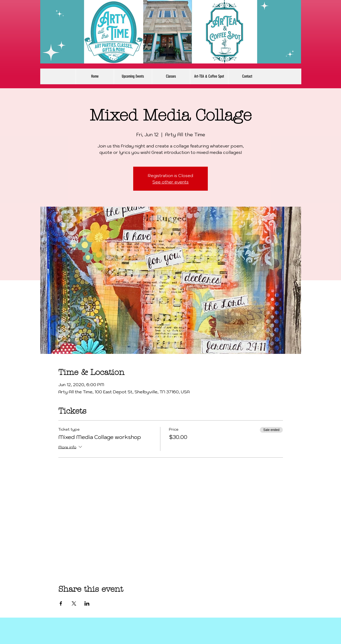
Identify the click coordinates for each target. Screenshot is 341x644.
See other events (170, 182)
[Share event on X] (74, 603)
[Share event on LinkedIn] (87, 603)
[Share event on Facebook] (61, 603)
